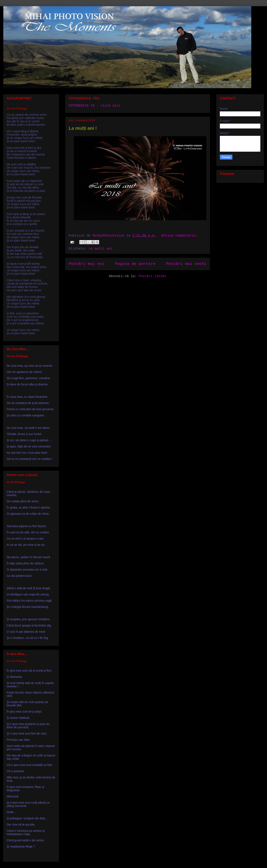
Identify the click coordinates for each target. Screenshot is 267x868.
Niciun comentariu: (179, 236)
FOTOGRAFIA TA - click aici (95, 106)
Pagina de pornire (135, 264)
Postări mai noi (87, 264)
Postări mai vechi (186, 264)
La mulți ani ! (83, 128)
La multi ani (100, 249)
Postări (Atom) (153, 276)
